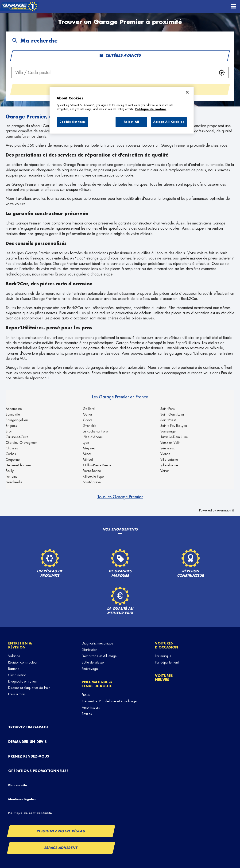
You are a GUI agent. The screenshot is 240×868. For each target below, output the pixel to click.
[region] (122, 110)
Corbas (11, 454)
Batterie (14, 669)
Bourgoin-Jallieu (17, 420)
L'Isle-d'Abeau (93, 437)
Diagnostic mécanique (97, 643)
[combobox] (113, 73)
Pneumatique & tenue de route (97, 684)
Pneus (86, 695)
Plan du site (18, 785)
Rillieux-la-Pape (93, 476)
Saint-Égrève (92, 482)
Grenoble (90, 426)
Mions (87, 454)
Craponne (13, 460)
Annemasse (14, 409)
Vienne (165, 454)
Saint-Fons (167, 409)
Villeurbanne (169, 465)
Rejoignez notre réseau (61, 831)
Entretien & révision (20, 645)
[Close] (187, 92)
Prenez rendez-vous (29, 756)
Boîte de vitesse (93, 662)
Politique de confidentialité (30, 813)
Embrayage (90, 669)
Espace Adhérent (61, 848)
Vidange (14, 656)
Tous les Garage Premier (120, 497)
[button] (222, 73)
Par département (167, 662)
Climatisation (17, 675)
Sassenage (168, 431)
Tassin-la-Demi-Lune (174, 437)
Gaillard (89, 409)
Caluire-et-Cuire (17, 437)
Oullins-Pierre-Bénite (97, 465)
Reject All (132, 122)
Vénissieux (168, 448)
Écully (10, 471)
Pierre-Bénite (92, 471)
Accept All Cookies (169, 122)
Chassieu (12, 448)
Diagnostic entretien (22, 681)
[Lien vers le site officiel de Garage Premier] (19, 6)
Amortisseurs (91, 707)
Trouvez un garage (28, 727)
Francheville (14, 482)
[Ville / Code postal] (113, 73)
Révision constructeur (23, 662)
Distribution (89, 650)
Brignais (11, 426)
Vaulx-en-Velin (170, 443)
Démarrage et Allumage (99, 656)
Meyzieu (89, 448)
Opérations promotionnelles (38, 771)
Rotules (87, 714)
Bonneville (13, 414)
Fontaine (12, 476)
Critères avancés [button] (120, 56)
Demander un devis (27, 742)
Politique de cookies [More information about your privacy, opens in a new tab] (151, 109)
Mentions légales (22, 799)
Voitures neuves (164, 678)
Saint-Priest (168, 420)
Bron (9, 431)
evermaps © (226, 510)
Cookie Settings (73, 122)
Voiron (165, 471)
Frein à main (17, 694)
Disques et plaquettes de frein (29, 688)
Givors (87, 420)
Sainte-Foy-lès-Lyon (174, 426)
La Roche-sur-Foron (96, 431)
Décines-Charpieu (18, 465)
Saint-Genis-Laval (172, 414)
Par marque (163, 656)
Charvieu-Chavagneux (21, 443)
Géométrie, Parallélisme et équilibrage (109, 701)
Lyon (86, 443)
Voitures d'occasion (167, 645)
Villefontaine (169, 460)
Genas (88, 414)
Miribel (88, 460)
